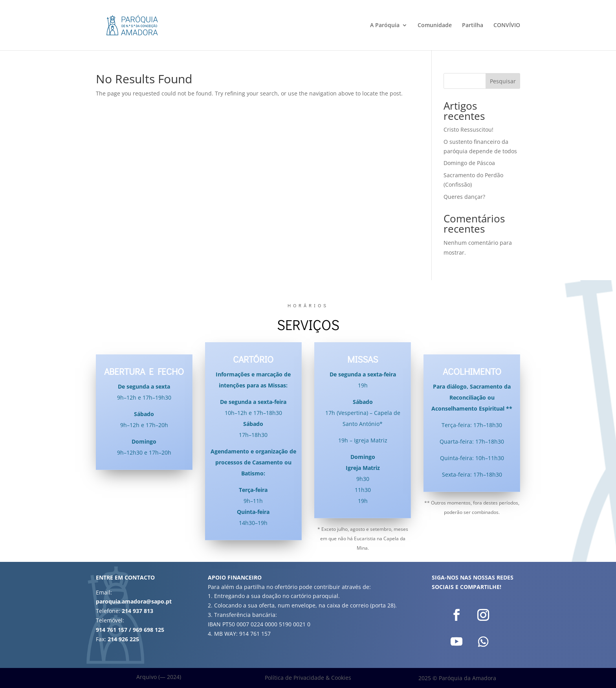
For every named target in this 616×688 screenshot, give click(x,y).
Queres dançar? (464, 197)
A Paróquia (385, 26)
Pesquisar (503, 81)
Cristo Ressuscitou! (468, 129)
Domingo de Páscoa (469, 163)
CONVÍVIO (507, 26)
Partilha (473, 26)
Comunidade (435, 26)
